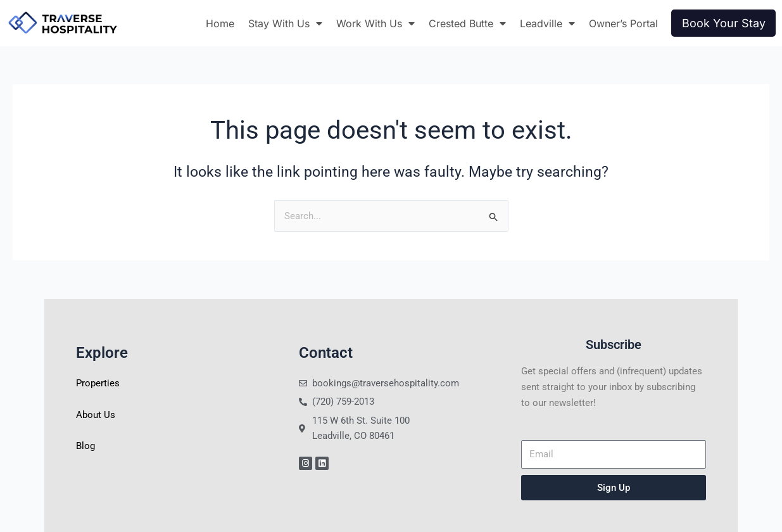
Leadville (547, 23)
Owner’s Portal (623, 23)
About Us (96, 415)
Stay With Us (285, 23)
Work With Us (375, 23)
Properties (98, 383)
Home (220, 23)
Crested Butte (467, 23)
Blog (85, 446)
